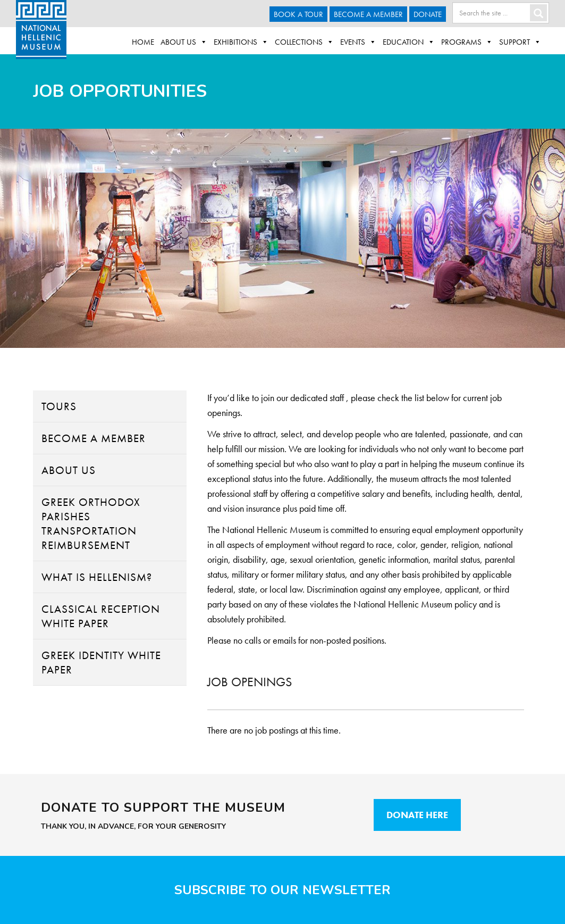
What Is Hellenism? (97, 577)
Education (409, 42)
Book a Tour (298, 14)
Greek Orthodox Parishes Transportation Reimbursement (91, 523)
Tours (59, 406)
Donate (428, 14)
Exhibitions (241, 42)
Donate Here (417, 815)
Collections (304, 42)
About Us (184, 42)
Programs (467, 42)
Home (143, 42)
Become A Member (368, 14)
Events (358, 42)
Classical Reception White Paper (101, 616)
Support (520, 42)
